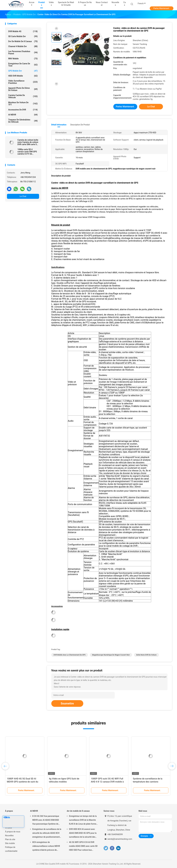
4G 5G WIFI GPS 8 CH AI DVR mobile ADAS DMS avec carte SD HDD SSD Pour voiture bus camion (83, 846)
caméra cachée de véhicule (23, 96)
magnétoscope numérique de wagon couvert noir (111, 655)
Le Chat (23, 196)
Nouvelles (9, 836)
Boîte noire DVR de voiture (146, 655)
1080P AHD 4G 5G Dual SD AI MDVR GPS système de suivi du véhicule (23, 782)
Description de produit (80, 125)
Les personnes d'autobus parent (23, 52)
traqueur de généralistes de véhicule (23, 121)
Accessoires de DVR (23, 110)
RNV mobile (23, 59)
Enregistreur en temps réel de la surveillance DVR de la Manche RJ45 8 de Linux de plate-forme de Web (83, 820)
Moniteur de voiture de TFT (23, 104)
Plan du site (10, 839)
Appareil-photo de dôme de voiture (23, 89)
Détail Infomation (59, 125)
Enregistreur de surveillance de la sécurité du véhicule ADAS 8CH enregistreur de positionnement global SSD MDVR (47, 833)
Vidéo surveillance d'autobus (23, 82)
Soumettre (67, 703)
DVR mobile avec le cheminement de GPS (70, 655)
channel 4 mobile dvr (23, 46)
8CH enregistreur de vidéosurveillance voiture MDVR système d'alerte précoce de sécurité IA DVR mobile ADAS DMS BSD (46, 846)
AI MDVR (23, 115)
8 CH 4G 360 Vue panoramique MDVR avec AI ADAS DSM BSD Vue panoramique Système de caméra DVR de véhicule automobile (46, 820)
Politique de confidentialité (11, 849)
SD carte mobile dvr (23, 36)
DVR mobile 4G (23, 31)
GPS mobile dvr (23, 71)
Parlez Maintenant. (161, 8)
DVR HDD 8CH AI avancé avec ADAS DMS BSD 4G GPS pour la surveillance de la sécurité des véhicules (83, 833)
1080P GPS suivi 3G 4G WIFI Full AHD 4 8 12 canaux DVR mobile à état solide (107, 782)
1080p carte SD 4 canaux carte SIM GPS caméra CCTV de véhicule (27, 152)
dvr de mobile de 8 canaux (23, 41)
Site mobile (10, 843)
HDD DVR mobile (23, 76)
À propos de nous (13, 832)
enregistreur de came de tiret (23, 65)
